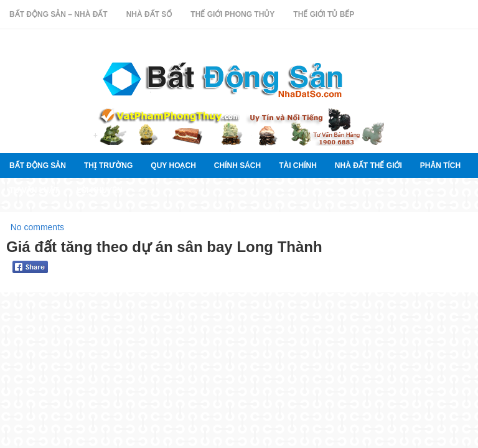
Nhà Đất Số (149, 14)
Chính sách (237, 166)
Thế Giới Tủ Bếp (324, 14)
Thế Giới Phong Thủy (232, 14)
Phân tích (440, 166)
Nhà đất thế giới (368, 166)
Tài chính (298, 166)
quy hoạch (173, 166)
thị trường (108, 166)
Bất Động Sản (38, 166)
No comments (37, 227)
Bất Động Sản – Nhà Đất (59, 14)
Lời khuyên (100, 190)
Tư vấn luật (34, 190)
